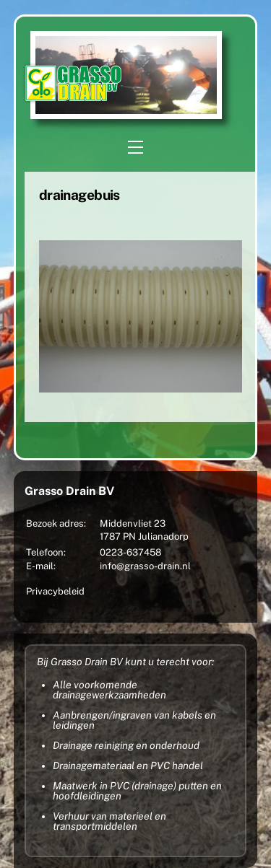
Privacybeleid (55, 591)
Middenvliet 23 (133, 523)
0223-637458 (130, 552)
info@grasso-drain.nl (145, 566)
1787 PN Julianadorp (144, 536)
